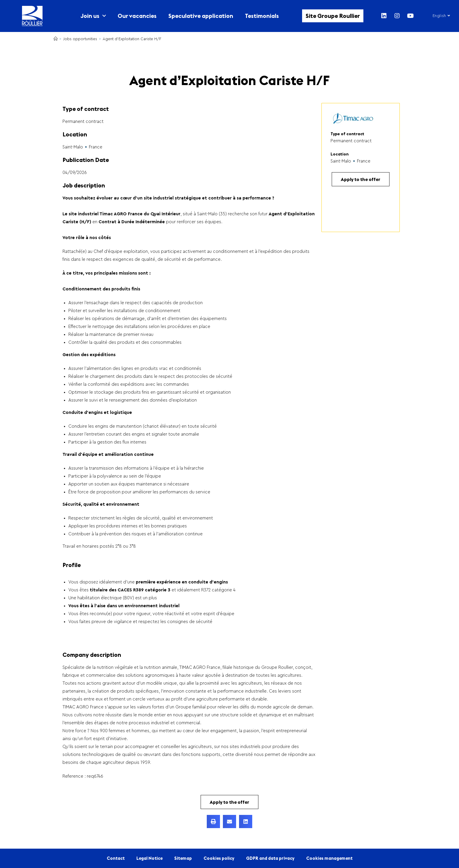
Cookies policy (219, 858)
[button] (213, 822)
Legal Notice (149, 858)
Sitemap (183, 858)
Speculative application (201, 16)
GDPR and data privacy (270, 858)
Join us (93, 16)
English (441, 16)
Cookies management (329, 858)
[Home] (56, 39)
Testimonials (262, 16)
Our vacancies (137, 16)
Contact (116, 858)
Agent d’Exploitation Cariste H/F (132, 39)
